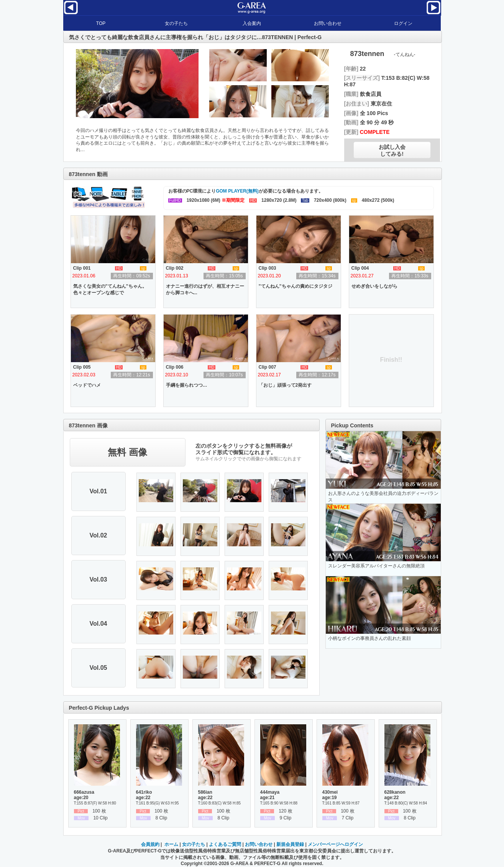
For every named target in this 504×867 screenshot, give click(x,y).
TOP (101, 23)
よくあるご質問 (225, 844)
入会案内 (252, 23)
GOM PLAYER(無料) (237, 191)
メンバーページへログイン (335, 844)
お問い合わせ (328, 23)
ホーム (171, 844)
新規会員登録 (290, 844)
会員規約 (150, 844)
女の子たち (176, 23)
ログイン (403, 23)
